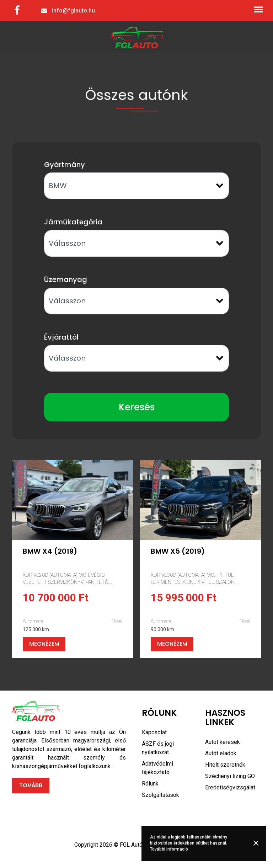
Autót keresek (223, 742)
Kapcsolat (154, 732)
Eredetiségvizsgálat (230, 787)
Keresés (137, 407)
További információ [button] (169, 849)
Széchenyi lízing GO (230, 776)
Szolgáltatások (160, 795)
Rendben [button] (257, 843)
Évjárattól (61, 337)
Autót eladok (221, 753)
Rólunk (150, 784)
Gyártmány (65, 165)
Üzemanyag (66, 279)
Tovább (31, 785)
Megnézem (44, 644)
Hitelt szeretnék (225, 765)
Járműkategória (73, 222)
